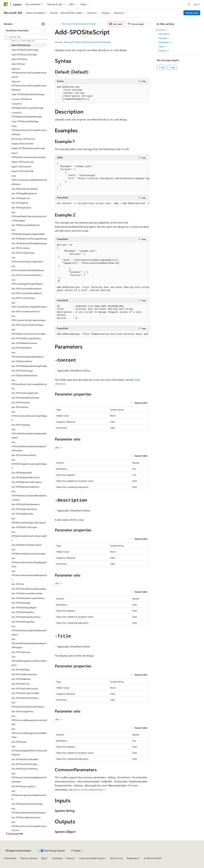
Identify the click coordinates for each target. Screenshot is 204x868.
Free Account (192, 13)
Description (164, 34)
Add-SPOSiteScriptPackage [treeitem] (25, 50)
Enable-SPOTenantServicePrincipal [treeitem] (28, 148)
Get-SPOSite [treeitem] (18, 584)
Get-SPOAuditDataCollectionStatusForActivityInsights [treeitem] (29, 216)
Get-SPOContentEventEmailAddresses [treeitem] (28, 268)
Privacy (70, 858)
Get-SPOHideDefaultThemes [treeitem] (25, 398)
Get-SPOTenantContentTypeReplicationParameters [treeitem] (29, 777)
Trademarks (132, 858)
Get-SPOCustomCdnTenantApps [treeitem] (27, 325)
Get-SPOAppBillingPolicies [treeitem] (24, 193)
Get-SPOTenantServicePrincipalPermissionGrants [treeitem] (29, 826)
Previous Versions (29, 858)
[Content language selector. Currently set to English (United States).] (18, 851)
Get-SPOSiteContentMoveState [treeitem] (27, 593)
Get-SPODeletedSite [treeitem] (21, 348)
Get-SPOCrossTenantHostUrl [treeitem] (26, 311)
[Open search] (189, 4)
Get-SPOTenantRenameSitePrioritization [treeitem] (29, 811)
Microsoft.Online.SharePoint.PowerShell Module (87, 42)
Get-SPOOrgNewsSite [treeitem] (22, 514)
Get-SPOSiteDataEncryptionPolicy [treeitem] (28, 598)
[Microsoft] (6, 4)
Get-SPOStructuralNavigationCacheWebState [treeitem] (29, 733)
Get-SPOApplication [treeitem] (21, 208)
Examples (164, 38)
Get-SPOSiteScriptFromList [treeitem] (25, 688)
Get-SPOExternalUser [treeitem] (22, 361)
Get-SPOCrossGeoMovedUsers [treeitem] (27, 289)
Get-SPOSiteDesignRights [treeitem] (24, 607)
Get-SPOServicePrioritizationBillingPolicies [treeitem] (29, 575)
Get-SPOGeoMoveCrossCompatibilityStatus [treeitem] (29, 384)
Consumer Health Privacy (92, 858)
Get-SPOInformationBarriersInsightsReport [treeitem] (29, 416)
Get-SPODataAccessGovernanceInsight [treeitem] (29, 332)
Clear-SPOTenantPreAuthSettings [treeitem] (28, 94)
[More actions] (149, 24)
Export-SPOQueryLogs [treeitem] (23, 162)
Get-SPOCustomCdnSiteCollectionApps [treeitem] (29, 318)
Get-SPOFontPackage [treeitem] (22, 371)
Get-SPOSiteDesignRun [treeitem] (23, 612)
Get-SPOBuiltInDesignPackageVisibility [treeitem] (28, 232)
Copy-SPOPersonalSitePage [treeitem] (25, 121)
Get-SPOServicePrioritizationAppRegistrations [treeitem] (29, 562)
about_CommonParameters (88, 789)
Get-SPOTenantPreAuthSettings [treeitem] (27, 804)
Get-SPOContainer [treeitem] (21, 248)
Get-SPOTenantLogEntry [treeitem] (23, 786)
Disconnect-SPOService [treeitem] (23, 139)
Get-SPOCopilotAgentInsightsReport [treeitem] (27, 282)
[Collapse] (43, 24)
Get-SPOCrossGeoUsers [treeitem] (23, 298)
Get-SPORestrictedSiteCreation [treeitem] (27, 545)
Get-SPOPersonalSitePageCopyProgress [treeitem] (29, 520)
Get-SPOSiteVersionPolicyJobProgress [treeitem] (28, 705)
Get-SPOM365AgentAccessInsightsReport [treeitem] (29, 464)
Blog (43, 858)
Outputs (164, 51)
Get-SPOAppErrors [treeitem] (21, 198)
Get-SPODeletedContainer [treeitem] (24, 343)
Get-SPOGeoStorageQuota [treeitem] (25, 393)
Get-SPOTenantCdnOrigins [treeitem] (25, 764)
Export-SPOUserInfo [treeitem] (21, 166)
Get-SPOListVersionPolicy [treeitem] (24, 455)
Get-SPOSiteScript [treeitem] (21, 684)
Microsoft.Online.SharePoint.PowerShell (80, 24)
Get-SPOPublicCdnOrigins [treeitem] (24, 527)
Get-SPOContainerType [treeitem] (23, 253)
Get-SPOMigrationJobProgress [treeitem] (27, 482)
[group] (102, 176)
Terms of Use (116, 858)
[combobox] (25, 31)
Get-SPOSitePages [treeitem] (21, 670)
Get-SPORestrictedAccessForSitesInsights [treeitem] (29, 536)
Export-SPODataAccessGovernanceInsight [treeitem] (29, 155)
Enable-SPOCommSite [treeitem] (22, 144)
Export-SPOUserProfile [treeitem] (22, 171)
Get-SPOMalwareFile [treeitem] (22, 473)
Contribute (57, 858)
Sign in (197, 4)
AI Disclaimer (10, 858)
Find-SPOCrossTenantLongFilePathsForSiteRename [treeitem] (29, 180)
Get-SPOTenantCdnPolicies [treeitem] (25, 769)
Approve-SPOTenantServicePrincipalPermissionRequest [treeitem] (29, 85)
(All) (59, 447)
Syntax (163, 30)
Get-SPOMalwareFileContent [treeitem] (26, 477)
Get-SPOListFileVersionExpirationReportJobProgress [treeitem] (29, 446)
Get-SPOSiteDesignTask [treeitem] (23, 622)
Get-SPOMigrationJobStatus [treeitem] (25, 487)
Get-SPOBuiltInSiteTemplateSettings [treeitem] (29, 243)
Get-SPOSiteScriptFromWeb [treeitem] (25, 693)
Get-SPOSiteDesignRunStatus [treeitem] (26, 617)
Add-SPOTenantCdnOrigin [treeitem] (24, 54)
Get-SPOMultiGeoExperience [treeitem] (26, 504)
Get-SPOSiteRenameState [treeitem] (24, 674)
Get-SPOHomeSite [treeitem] (21, 402)
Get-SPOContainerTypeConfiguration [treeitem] (27, 260)
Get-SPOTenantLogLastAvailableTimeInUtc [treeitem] (29, 795)
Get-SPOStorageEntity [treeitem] (22, 711)
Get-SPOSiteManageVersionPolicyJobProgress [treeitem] (29, 661)
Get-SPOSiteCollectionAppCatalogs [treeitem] (29, 589)
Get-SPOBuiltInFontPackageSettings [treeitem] (29, 239)
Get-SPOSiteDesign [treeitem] (21, 603)
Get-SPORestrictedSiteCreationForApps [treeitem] (29, 551)
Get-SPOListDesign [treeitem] (21, 425)
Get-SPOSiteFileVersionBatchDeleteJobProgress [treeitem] (29, 630)
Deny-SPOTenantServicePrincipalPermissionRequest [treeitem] (29, 130)
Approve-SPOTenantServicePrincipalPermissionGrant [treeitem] (29, 73)
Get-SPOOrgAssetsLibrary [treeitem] (24, 509)
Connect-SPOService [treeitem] (22, 99)
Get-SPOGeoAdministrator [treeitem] (25, 375)
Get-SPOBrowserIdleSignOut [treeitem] (26, 225)
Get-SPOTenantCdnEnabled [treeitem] (25, 759)
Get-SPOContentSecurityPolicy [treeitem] (27, 275)
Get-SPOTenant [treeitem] (19, 742)
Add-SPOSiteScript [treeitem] (21, 45)
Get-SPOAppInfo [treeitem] (20, 203)
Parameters (165, 42)
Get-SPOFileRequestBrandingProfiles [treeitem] (29, 366)
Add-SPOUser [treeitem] (18, 64)
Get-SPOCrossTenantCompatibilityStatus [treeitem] (29, 305)
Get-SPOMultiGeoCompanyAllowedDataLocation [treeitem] (29, 495)
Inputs (163, 46)
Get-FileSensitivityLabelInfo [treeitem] (25, 189)
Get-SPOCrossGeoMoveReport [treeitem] (27, 293)
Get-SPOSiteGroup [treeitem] (21, 652)
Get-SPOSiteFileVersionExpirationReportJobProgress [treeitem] (29, 643)
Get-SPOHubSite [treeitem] (20, 407)
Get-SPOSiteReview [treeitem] (21, 679)
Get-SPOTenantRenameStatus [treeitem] (26, 817)
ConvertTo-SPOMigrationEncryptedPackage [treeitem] (27, 106)
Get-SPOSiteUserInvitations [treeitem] (25, 698)
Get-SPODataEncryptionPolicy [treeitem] (26, 338)
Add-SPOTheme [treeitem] (19, 59)
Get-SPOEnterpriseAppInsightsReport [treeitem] (28, 355)
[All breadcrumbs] (58, 24)
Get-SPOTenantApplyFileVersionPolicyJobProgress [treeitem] (29, 750)
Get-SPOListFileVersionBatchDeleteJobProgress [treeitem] (29, 433)
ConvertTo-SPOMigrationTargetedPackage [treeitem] (27, 115)
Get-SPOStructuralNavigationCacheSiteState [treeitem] (29, 720)
